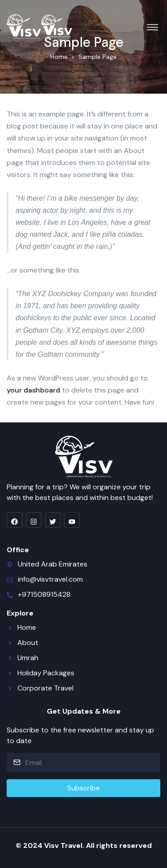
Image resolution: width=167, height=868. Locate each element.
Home (59, 57)
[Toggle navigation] (153, 27)
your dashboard (33, 390)
